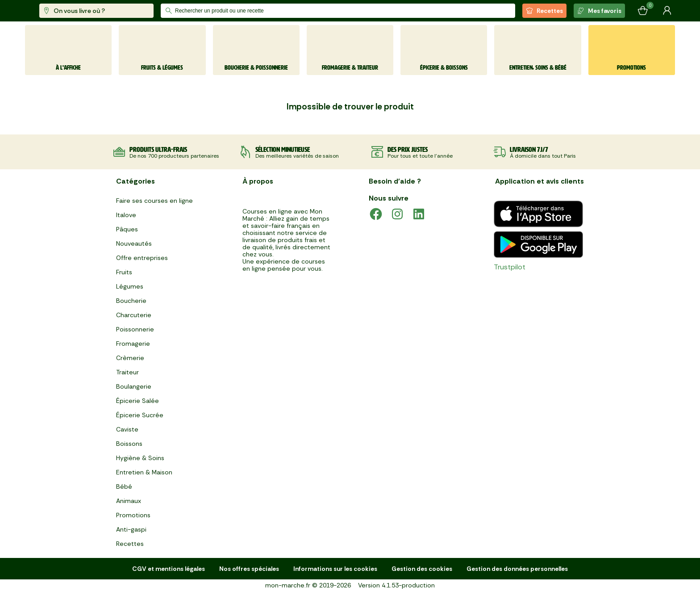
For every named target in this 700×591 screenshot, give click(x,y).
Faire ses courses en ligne (154, 201)
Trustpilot (510, 267)
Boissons (129, 444)
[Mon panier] (643, 11)
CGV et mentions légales (169, 569)
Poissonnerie (135, 329)
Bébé (124, 486)
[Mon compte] (667, 11)
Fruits (124, 272)
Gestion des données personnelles (517, 569)
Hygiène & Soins (140, 458)
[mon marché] (55, 11)
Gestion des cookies (422, 569)
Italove (126, 215)
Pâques (127, 229)
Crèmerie (130, 358)
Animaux (129, 501)
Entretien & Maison (144, 472)
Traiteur (127, 372)
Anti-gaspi (131, 529)
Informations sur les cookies (335, 569)
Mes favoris (599, 11)
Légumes (130, 286)
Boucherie (131, 301)
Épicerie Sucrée (140, 415)
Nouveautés (134, 243)
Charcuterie (134, 315)
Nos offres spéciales (249, 569)
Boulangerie (134, 386)
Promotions (133, 515)
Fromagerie (133, 344)
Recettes (544, 11)
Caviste (127, 429)
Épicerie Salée (137, 401)
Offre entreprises (142, 258)
